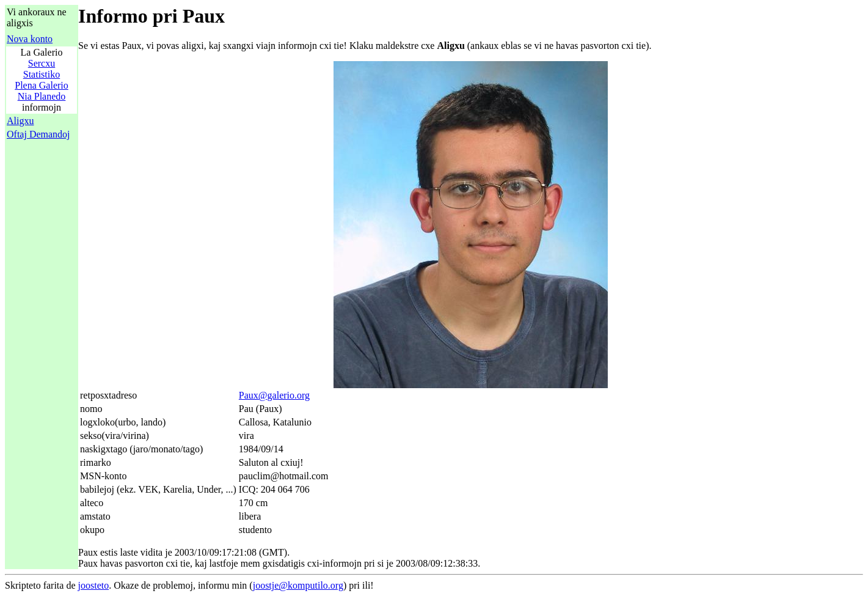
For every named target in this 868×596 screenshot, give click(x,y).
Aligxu (20, 121)
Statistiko (42, 74)
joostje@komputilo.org (298, 585)
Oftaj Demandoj (38, 134)
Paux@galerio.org (274, 395)
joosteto (94, 585)
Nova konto (30, 39)
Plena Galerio (42, 85)
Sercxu (42, 63)
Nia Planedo (42, 96)
